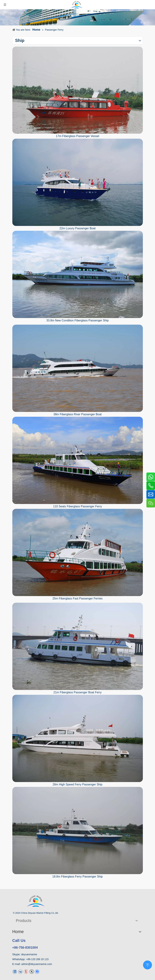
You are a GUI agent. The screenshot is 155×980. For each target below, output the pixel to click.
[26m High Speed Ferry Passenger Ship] (78, 738)
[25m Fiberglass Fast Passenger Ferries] (78, 552)
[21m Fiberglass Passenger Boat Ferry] (78, 646)
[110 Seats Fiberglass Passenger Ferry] (78, 460)
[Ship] (77, 17)
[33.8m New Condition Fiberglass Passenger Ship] (78, 274)
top (147, 965)
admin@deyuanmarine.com (37, 964)
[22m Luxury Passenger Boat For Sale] (78, 182)
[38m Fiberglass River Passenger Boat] (78, 368)
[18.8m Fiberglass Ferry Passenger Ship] (78, 830)
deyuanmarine (29, 954)
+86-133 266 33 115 (37, 959)
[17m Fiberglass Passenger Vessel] (78, 90)
